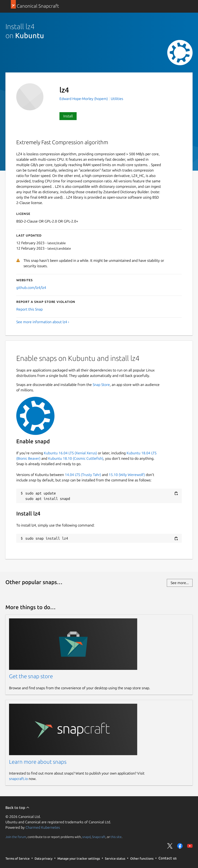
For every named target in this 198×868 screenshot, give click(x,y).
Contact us (167, 858)
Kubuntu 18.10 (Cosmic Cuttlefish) (76, 458)
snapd (86, 837)
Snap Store (101, 385)
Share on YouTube (190, 846)
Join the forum (16, 837)
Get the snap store (31, 676)
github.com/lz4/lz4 (31, 288)
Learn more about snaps (38, 762)
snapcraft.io (18, 779)
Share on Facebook (180, 846)
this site (116, 837)
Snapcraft (99, 837)
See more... (180, 583)
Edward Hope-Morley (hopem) (84, 99)
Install (68, 116)
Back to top (18, 808)
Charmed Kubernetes (43, 827)
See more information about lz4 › (43, 322)
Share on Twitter (170, 846)
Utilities (117, 99)
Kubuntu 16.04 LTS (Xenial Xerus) (70, 453)
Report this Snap (29, 309)
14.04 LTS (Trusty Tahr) (83, 475)
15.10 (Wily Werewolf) (127, 475)
